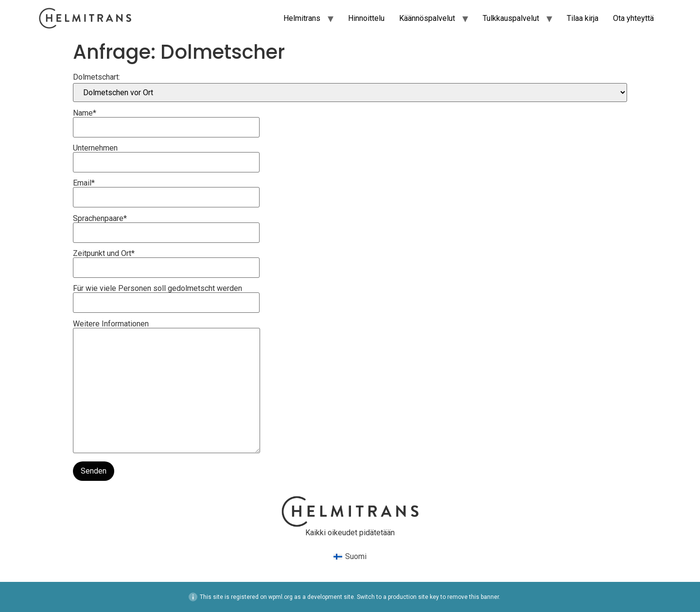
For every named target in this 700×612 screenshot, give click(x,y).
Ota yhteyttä (633, 18)
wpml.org (280, 597)
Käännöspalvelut (427, 18)
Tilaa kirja (583, 18)
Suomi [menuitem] (356, 556)
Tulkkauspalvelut (511, 18)
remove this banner (473, 597)
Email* (166, 190)
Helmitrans (302, 18)
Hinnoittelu (366, 18)
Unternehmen (166, 155)
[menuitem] (350, 557)
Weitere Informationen (166, 387)
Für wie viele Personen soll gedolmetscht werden (166, 296)
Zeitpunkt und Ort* (166, 261)
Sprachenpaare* (166, 226)
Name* (166, 120)
